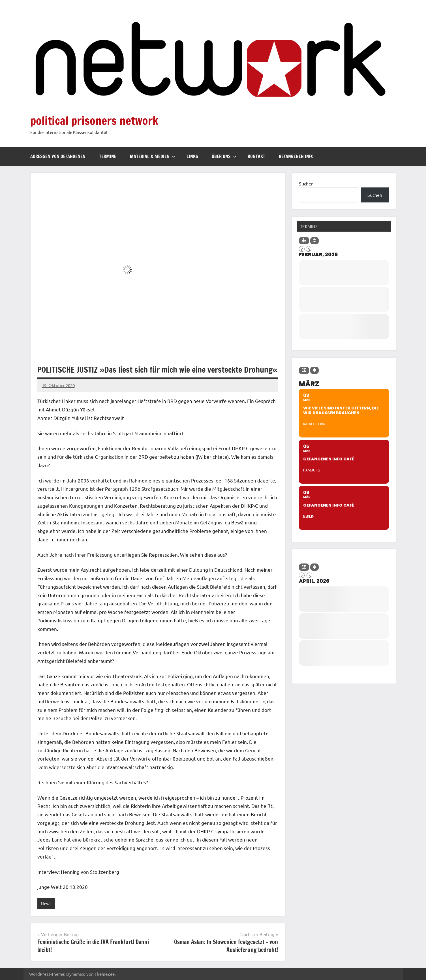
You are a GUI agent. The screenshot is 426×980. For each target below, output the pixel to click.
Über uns (224, 156)
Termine (108, 156)
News (46, 903)
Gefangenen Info (296, 156)
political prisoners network (94, 120)
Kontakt (256, 156)
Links (192, 156)
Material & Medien (153, 156)
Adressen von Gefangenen (58, 156)
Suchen (306, 183)
